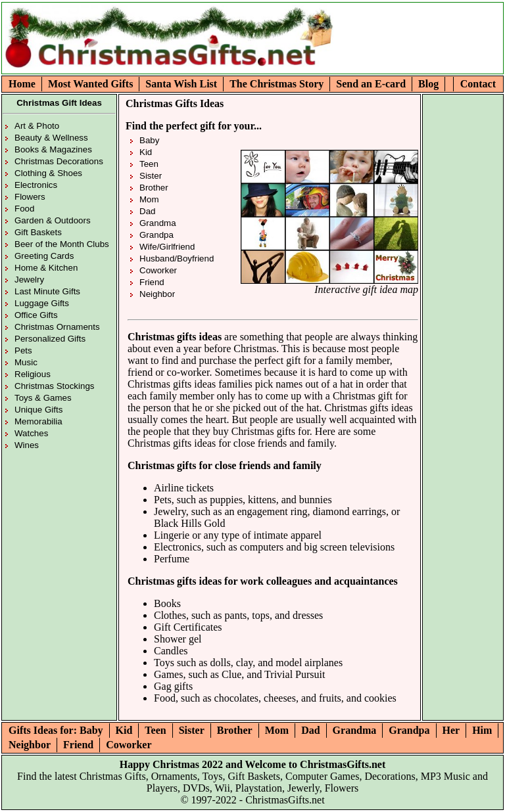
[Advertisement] (413, 49)
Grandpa (156, 235)
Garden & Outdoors (53, 220)
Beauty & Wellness (51, 138)
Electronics (36, 185)
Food (24, 209)
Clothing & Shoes (48, 173)
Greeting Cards (44, 256)
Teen (149, 164)
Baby (149, 140)
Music (26, 362)
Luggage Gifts (42, 303)
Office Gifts (36, 315)
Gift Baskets (38, 232)
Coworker (158, 270)
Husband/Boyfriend (177, 259)
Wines (27, 445)
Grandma (158, 223)
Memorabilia (38, 421)
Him (482, 730)
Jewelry (29, 280)
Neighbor (157, 294)
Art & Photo (37, 126)
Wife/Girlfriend (167, 247)
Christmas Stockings (54, 386)
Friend (152, 282)
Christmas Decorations (59, 161)
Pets (23, 350)
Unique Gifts (38, 410)
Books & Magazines (53, 149)
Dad (147, 211)
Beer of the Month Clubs (62, 244)
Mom (149, 199)
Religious (33, 374)
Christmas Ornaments (57, 327)
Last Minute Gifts (47, 291)
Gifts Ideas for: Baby (56, 730)
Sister (151, 176)
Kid (146, 152)
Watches (31, 433)
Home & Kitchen (46, 268)
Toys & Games (43, 398)
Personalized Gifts (50, 339)
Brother (154, 188)
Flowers (30, 197)
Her (451, 730)
